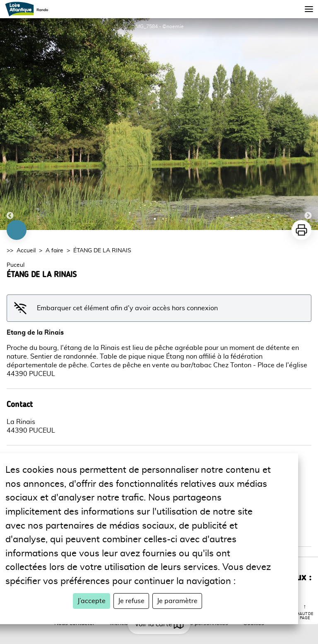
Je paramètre (177, 601)
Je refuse (131, 601)
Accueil (26, 251)
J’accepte (92, 601)
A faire (54, 251)
